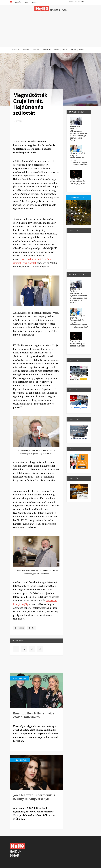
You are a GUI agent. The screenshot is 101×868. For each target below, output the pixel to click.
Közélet (26, 50)
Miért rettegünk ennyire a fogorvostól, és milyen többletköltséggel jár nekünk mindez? (79, 159)
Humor (82, 50)
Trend (65, 50)
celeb (32, 628)
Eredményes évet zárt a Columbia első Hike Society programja (78, 213)
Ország (18, 2)
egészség (19, 628)
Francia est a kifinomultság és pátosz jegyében (78, 181)
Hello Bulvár (20, 678)
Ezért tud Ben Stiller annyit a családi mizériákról (34, 715)
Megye (34, 2)
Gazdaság (16, 50)
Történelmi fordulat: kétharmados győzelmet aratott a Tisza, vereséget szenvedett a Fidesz (78, 133)
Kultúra (36, 50)
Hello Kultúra (20, 760)
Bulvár (73, 50)
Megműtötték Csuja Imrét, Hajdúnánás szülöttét (30, 104)
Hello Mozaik (77, 198)
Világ (26, 2)
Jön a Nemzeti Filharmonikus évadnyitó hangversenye (34, 797)
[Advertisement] (50, 29)
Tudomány (46, 50)
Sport (56, 50)
